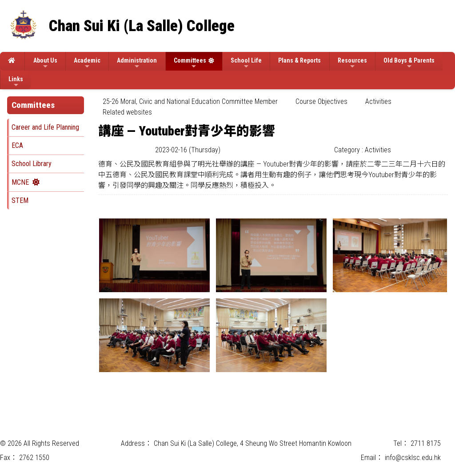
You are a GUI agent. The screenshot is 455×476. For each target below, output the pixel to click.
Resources (352, 63)
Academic (87, 63)
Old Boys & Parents (409, 63)
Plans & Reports (299, 60)
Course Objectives (321, 101)
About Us (45, 63)
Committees (190, 63)
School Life (246, 63)
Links (16, 82)
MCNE (20, 182)
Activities (378, 101)
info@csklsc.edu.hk (413, 458)
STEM (20, 200)
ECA (17, 145)
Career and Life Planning (45, 127)
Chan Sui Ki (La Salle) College (142, 26)
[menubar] (273, 107)
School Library (32, 164)
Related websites (127, 112)
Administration (137, 63)
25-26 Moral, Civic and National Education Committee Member (190, 101)
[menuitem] (190, 102)
